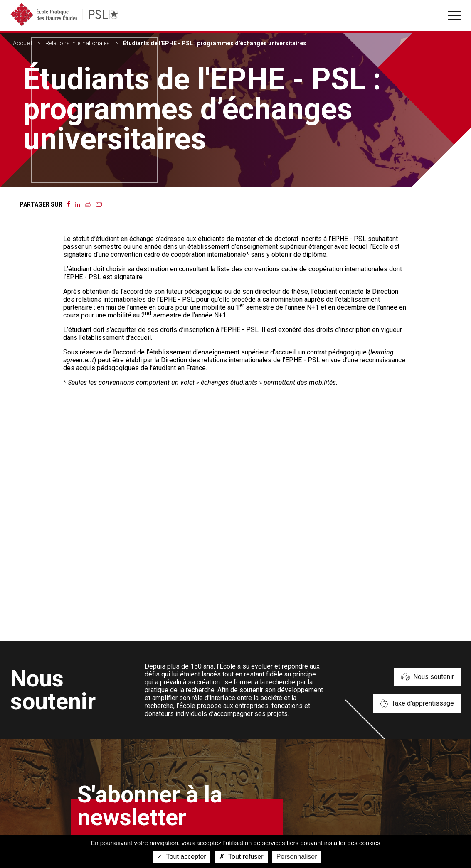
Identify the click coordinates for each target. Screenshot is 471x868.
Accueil (22, 43)
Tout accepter (181, 857)
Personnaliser (297, 857)
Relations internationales (78, 43)
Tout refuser (241, 857)
